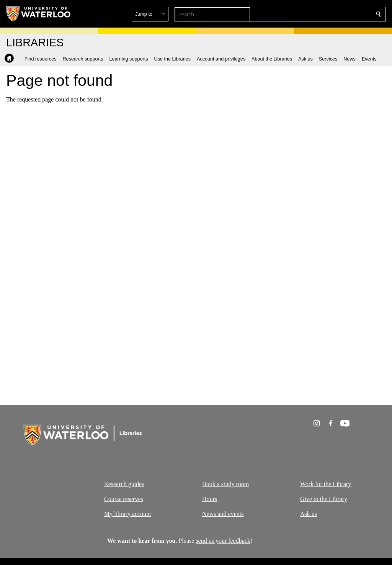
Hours (210, 499)
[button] (323, 14)
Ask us (309, 513)
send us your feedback (223, 541)
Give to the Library (324, 499)
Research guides (124, 484)
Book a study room (225, 484)
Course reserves (124, 499)
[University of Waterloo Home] (39, 14)
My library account (128, 513)
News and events (223, 513)
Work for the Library (326, 484)
